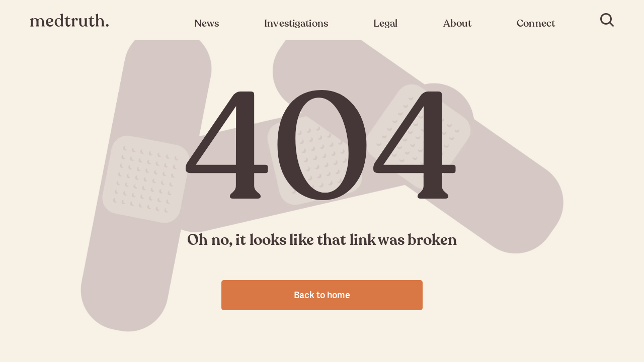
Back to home (322, 295)
